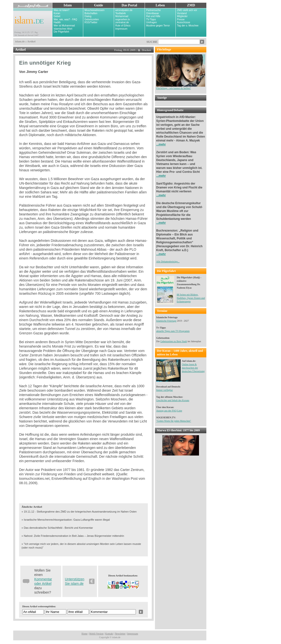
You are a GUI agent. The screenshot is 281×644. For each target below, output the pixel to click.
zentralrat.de (122, 22)
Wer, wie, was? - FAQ (65, 19)
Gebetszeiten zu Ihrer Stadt (174, 341)
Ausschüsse (184, 22)
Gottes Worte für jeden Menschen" (174, 421)
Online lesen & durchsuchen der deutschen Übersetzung (193, 368)
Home (84, 634)
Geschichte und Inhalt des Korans (173, 400)
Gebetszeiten (92, 19)
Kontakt (109, 634)
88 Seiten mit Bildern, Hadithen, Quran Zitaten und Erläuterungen (191, 298)
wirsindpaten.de (124, 10)
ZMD (191, 5)
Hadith (57, 22)
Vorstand (182, 13)
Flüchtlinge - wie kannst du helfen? (181, 87)
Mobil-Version (96, 634)
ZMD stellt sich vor (187, 10)
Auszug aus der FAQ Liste (169, 411)
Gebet (57, 16)
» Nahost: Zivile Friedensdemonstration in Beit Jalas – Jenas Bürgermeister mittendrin (73, 536)
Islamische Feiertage (166, 321)
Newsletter (120, 634)
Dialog (88, 16)
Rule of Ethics (123, 26)
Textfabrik (121, 13)
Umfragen (152, 22)
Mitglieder (182, 16)
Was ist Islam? (62, 10)
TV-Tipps (151, 19)
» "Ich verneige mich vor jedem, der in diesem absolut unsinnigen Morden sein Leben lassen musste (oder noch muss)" (81, 546)
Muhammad (122, 16)
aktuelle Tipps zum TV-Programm (173, 331)
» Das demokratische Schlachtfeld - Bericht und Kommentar (57, 528)
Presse (181, 19)
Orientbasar (152, 13)
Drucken (144, 50)
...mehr (161, 144)
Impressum (121, 29)
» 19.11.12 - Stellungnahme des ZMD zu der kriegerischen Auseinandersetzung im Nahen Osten (79, 512)
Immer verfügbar (164, 390)
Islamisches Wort (63, 29)
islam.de (20, 41)
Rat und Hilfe (153, 16)
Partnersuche (153, 10)
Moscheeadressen (94, 10)
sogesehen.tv (123, 19)
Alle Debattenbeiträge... (168, 262)
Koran (57, 13)
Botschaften (91, 13)
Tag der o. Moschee (188, 26)
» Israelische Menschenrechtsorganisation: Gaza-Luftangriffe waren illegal (66, 520)
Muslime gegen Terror (158, 26)
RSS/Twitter (91, 22)
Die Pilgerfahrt (61, 32)
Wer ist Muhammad (64, 26)
